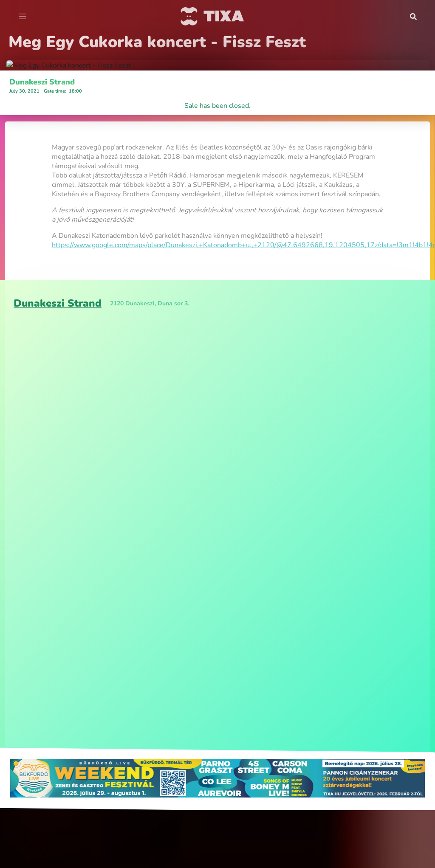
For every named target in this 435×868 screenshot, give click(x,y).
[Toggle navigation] (23, 17)
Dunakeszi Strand (42, 325)
